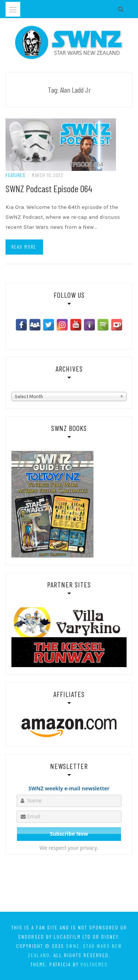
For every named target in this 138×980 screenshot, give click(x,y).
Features (15, 175)
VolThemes (94, 964)
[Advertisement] (69, 885)
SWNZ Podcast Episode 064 (49, 188)
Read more (24, 247)
